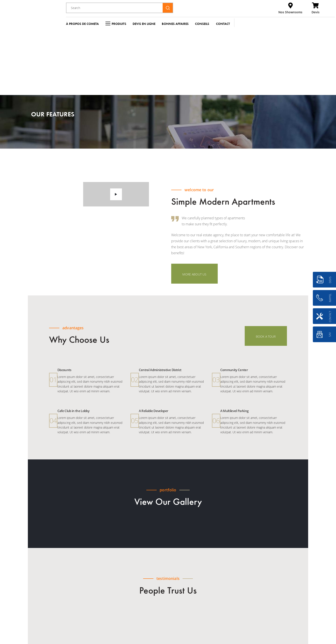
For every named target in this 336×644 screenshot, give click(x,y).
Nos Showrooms (290, 12)
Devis (316, 12)
